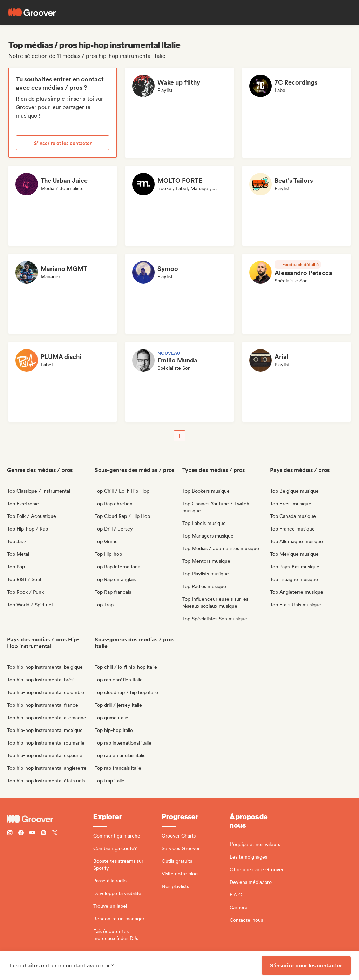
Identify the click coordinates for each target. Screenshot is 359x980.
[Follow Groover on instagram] (10, 834)
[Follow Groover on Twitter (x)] (55, 834)
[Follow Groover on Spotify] (43, 834)
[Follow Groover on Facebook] (21, 834)
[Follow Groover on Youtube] (32, 834)
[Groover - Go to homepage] (50, 819)
